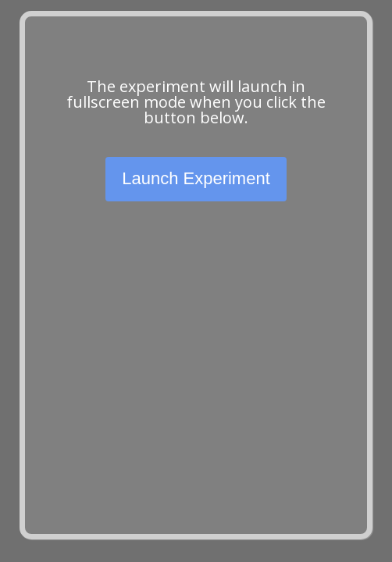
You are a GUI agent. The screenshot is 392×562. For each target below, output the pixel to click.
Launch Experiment (196, 178)
